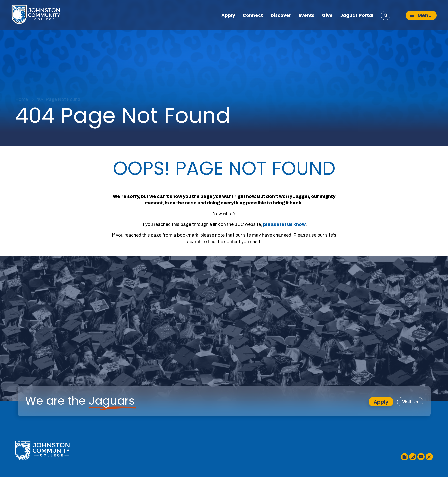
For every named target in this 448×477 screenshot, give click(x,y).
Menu (421, 15)
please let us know (284, 224)
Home (21, 99)
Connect (253, 16)
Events (306, 16)
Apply (228, 16)
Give (327, 16)
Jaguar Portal (357, 16)
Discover (281, 16)
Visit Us (410, 402)
